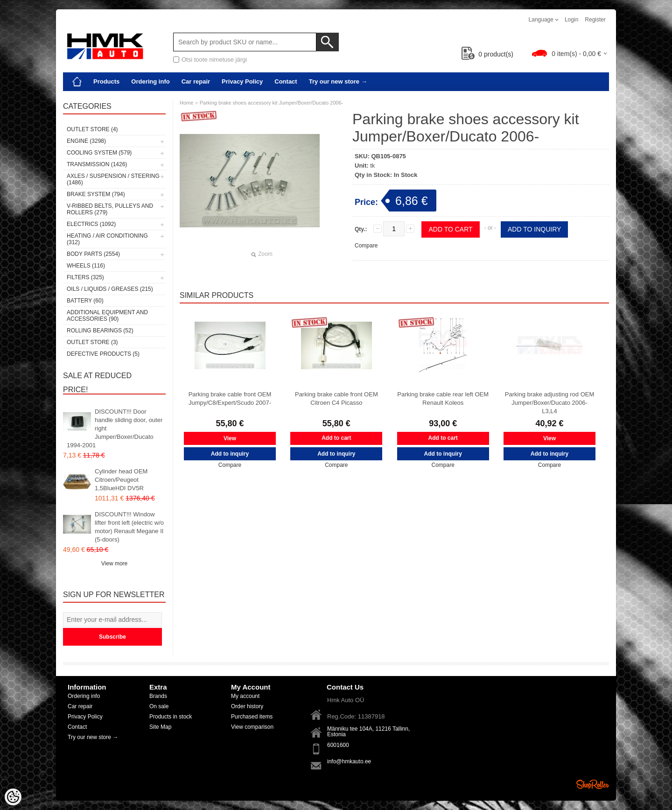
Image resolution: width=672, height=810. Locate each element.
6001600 (338, 745)
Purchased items (252, 717)
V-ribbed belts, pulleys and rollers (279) (110, 209)
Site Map (160, 727)
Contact (286, 81)
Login (571, 20)
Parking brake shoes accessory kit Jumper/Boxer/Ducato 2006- (272, 103)
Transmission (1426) (97, 164)
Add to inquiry (534, 229)
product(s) (487, 54)
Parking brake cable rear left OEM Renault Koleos (443, 398)
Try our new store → (338, 81)
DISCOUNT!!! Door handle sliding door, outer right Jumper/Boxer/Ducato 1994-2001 (115, 428)
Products (106, 81)
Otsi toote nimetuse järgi (214, 60)
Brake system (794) (96, 194)
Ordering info (150, 81)
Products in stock (171, 717)
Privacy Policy (242, 81)
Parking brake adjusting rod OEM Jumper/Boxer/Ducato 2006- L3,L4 (549, 403)
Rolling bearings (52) (100, 331)
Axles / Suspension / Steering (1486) (113, 179)
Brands (158, 696)
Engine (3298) (86, 141)
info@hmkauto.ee (349, 761)
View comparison (252, 727)
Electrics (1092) (91, 224)
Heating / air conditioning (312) (107, 239)
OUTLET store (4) (92, 129)
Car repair (196, 81)
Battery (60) (85, 301)
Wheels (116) (86, 266)
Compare (366, 246)
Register (595, 20)
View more (114, 563)
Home (186, 103)
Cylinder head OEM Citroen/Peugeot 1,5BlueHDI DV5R (121, 480)
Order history (247, 706)
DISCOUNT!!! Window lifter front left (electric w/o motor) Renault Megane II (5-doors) (129, 527)
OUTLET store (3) (92, 342)
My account (245, 696)
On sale (159, 706)
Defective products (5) (103, 354)
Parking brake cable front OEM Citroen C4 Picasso (336, 398)
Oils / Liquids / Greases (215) (110, 289)
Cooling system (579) (99, 153)
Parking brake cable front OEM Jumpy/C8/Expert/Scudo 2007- (230, 398)
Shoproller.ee (593, 784)
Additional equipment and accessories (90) (107, 316)
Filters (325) (85, 277)
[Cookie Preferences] (13, 797)
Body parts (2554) (93, 254)
